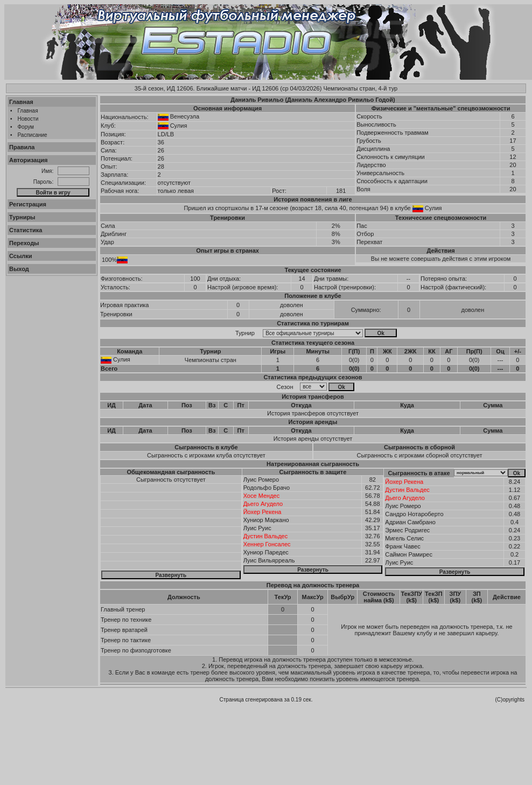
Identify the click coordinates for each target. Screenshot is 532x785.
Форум (26, 127)
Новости (28, 119)
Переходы (24, 243)
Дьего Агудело (263, 504)
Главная (21, 102)
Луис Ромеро (261, 480)
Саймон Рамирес (409, 554)
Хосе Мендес (262, 496)
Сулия (179, 126)
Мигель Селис (404, 538)
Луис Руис (257, 528)
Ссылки (21, 256)
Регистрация (28, 204)
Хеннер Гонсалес (267, 544)
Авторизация (28, 160)
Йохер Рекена (262, 512)
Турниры (22, 217)
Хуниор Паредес (266, 552)
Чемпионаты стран (211, 360)
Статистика (26, 230)
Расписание (33, 135)
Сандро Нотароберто (414, 514)
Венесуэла (185, 116)
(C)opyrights (510, 700)
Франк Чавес (402, 546)
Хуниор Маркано (266, 520)
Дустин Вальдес (266, 536)
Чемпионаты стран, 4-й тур (360, 88)
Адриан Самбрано (410, 522)
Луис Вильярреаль (269, 560)
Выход (19, 269)
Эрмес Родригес (407, 530)
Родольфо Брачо (267, 488)
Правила (22, 147)
